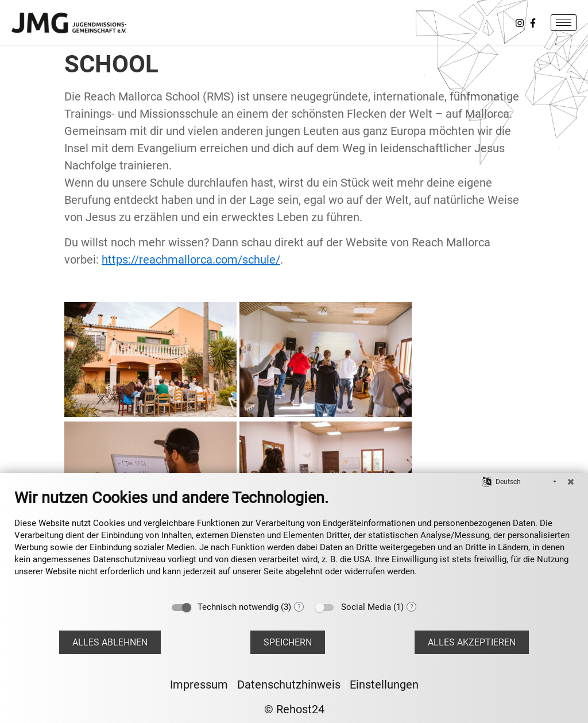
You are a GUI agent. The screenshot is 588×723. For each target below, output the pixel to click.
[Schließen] (571, 482)
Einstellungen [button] (384, 685)
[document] (294, 542)
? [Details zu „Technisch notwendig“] (299, 607)
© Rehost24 (294, 709)
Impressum (199, 685)
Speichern (288, 642)
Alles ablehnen (110, 642)
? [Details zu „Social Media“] (412, 607)
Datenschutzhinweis (289, 685)
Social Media (366, 607)
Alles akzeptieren (472, 642)
